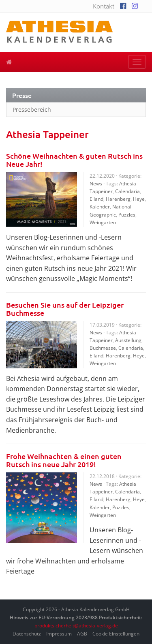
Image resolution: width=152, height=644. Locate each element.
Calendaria (127, 191)
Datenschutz (27, 634)
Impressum (59, 634)
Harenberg (118, 199)
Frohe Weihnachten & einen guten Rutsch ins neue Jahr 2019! (64, 460)
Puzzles (127, 215)
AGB (82, 634)
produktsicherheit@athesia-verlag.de (76, 626)
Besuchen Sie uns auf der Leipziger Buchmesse (65, 309)
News (96, 184)
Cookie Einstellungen (116, 634)
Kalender (100, 207)
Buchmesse (103, 348)
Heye (139, 199)
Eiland (96, 199)
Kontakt (104, 6)
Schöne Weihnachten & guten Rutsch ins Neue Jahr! (74, 160)
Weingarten (103, 222)
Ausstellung (128, 340)
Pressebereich (32, 109)
